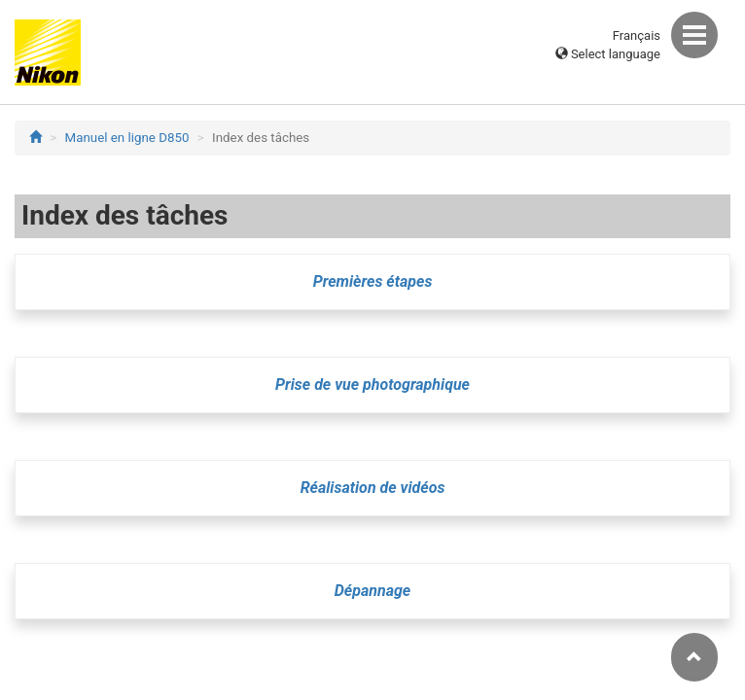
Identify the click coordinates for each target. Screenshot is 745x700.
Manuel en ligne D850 (127, 138)
